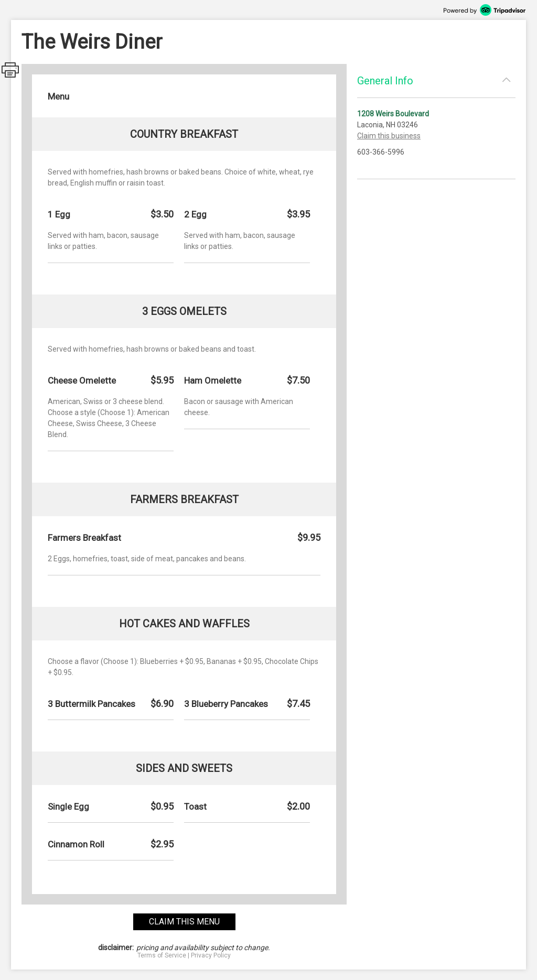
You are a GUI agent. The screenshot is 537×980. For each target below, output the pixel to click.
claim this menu (184, 922)
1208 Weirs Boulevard (393, 114)
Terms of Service (162, 955)
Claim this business (389, 136)
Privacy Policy (211, 955)
